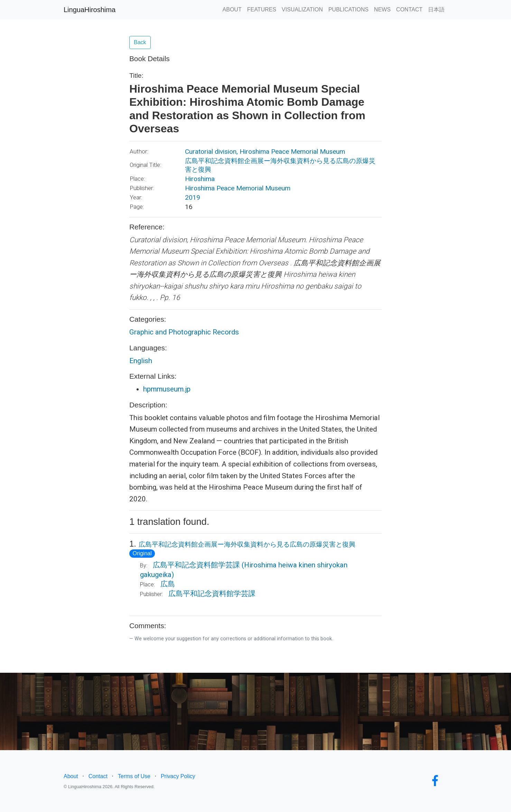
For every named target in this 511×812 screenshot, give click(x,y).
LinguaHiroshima (90, 10)
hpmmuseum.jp (167, 389)
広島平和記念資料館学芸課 (196, 565)
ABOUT (232, 10)
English (141, 361)
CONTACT (409, 10)
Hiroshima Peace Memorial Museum (238, 188)
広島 (168, 584)
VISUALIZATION (302, 10)
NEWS (382, 10)
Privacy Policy (178, 776)
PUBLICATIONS (349, 10)
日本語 (436, 10)
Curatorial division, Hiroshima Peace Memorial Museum (265, 152)
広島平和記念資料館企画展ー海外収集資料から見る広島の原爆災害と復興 (247, 544)
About (71, 776)
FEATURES (262, 10)
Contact (98, 776)
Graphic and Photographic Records (184, 332)
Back (140, 42)
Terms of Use (134, 776)
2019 (193, 197)
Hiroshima (200, 179)
